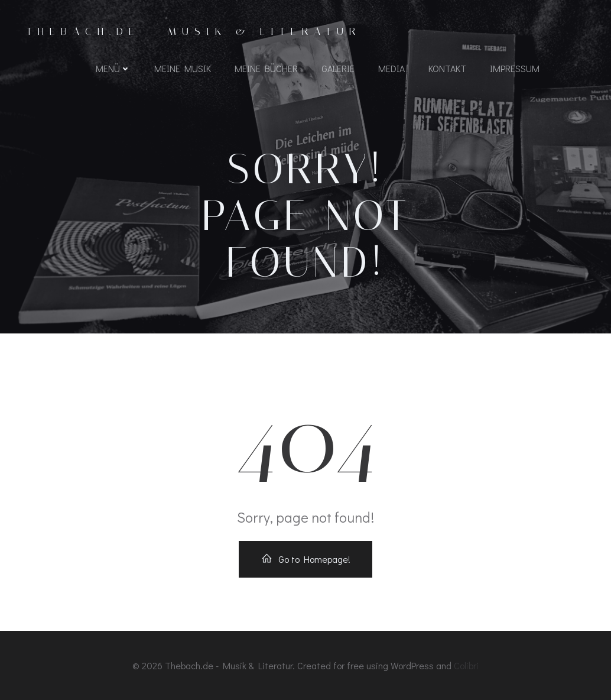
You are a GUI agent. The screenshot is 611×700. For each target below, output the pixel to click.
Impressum (515, 68)
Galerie (338, 68)
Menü (113, 68)
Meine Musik (183, 68)
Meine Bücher (266, 68)
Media (391, 68)
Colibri (466, 665)
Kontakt (447, 68)
